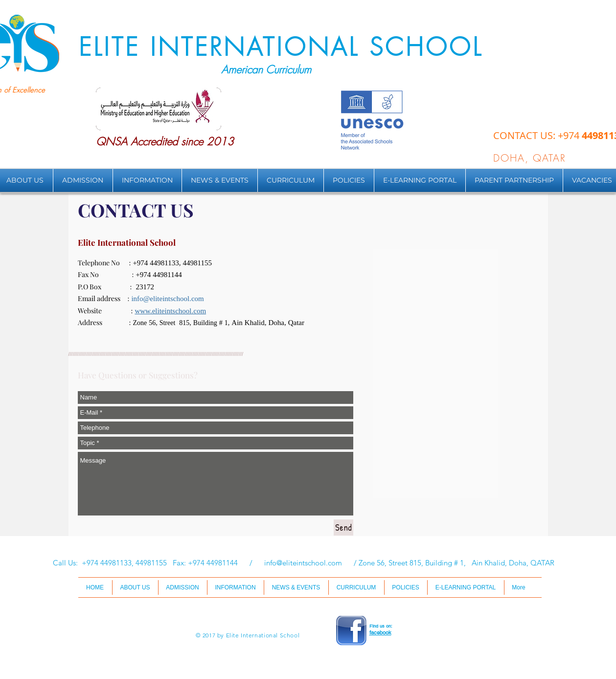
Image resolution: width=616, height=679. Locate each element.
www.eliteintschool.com (170, 312)
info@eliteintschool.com (167, 299)
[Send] (343, 527)
